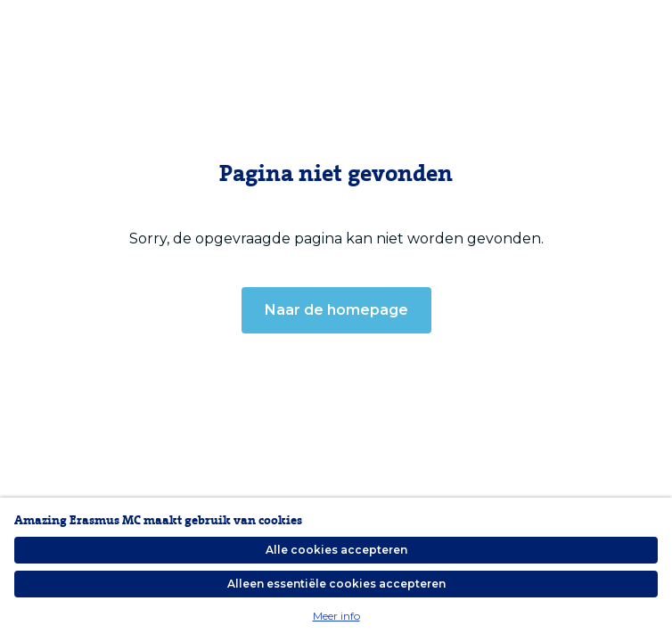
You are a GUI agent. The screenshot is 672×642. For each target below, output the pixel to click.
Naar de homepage (336, 310)
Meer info (336, 616)
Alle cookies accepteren (336, 550)
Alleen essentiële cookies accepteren (336, 584)
